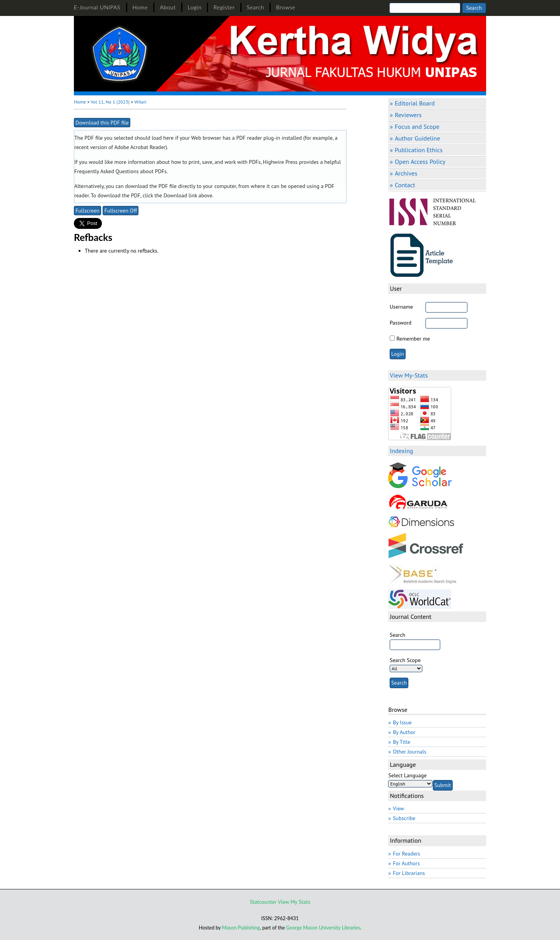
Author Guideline (417, 138)
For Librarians (409, 873)
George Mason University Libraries (323, 928)
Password (401, 323)
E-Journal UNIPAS (97, 7)
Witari (141, 102)
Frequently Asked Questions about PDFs (121, 171)
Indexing (401, 451)
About (168, 7)
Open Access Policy (420, 162)
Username (401, 307)
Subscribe (404, 818)
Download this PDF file (102, 123)
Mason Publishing (241, 928)
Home (140, 7)
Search (256, 7)
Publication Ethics (419, 150)
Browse (286, 7)
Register (224, 7)
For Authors (406, 863)
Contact (405, 185)
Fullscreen (87, 211)
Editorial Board (415, 103)
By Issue (402, 722)
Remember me (413, 339)
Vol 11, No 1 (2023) (110, 102)
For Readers (406, 854)
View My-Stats (409, 375)
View (398, 808)
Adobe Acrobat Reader (140, 147)
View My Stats (294, 902)
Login (195, 7)
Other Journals (409, 752)
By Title (402, 742)
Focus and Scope (417, 127)
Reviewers (408, 115)
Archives (406, 173)
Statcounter (263, 902)
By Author (404, 732)
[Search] (425, 8)
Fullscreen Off (121, 211)
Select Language (407, 775)
